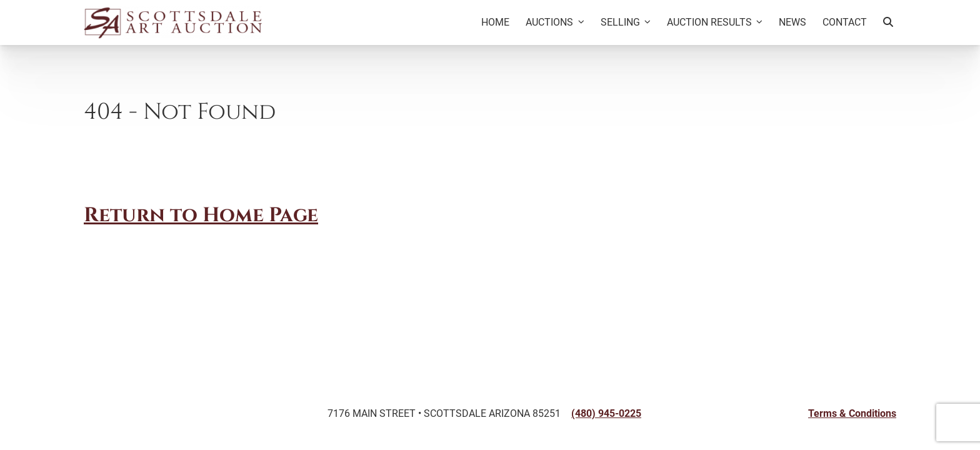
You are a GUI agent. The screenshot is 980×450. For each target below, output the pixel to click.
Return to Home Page (201, 216)
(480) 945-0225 (606, 413)
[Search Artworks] (888, 22)
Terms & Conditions (852, 413)
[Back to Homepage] (173, 22)
